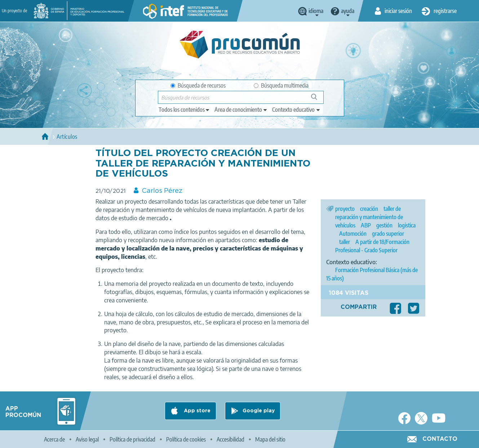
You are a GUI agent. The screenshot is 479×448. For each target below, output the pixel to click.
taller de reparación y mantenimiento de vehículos (369, 217)
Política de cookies (186, 439)
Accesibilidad (230, 439)
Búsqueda (318, 100)
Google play (259, 411)
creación (369, 209)
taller (345, 242)
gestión (384, 225)
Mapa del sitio (270, 439)
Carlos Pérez (162, 191)
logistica (407, 225)
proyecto (345, 209)
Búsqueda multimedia (281, 85)
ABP (366, 225)
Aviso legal (87, 439)
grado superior (388, 234)
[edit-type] (184, 110)
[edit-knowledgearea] (241, 110)
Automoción (353, 234)
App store (196, 411)
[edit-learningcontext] (296, 110)
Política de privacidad (132, 439)
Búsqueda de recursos (198, 85)
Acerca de (54, 439)
